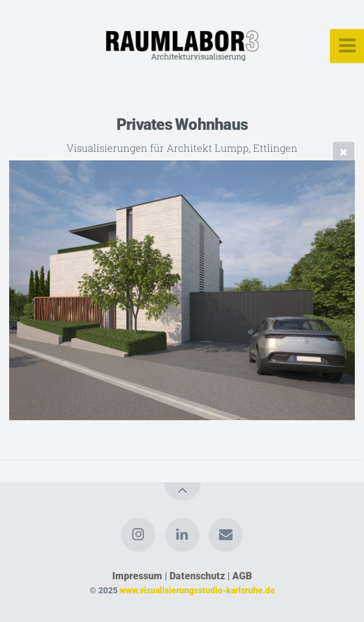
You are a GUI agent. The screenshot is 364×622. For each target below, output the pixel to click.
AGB (242, 576)
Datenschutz (197, 576)
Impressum (137, 576)
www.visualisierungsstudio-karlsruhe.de (197, 591)
